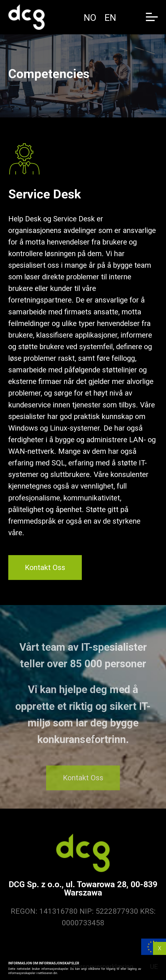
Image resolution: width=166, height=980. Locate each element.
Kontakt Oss (45, 568)
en (110, 18)
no (90, 18)
